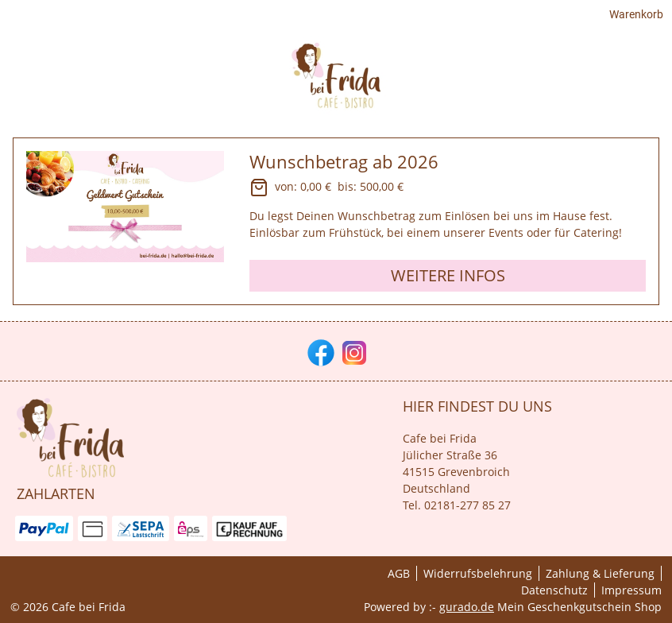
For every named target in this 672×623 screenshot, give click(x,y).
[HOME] (513, 81)
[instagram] (353, 351)
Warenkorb (634, 17)
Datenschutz (554, 590)
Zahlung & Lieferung (600, 573)
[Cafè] (649, 81)
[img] (62, 82)
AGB (399, 573)
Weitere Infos (448, 279)
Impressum (631, 590)
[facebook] (319, 351)
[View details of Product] (336, 224)
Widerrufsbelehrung (478, 573)
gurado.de (467, 607)
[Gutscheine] (583, 81)
